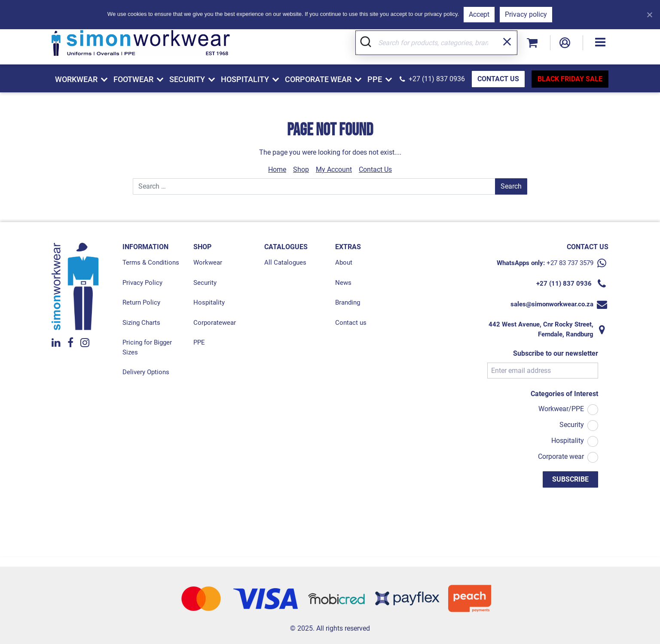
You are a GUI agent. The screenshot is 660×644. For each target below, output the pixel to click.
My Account (334, 169)
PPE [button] (375, 79)
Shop (301, 169)
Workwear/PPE (561, 409)
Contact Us (375, 169)
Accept (479, 14)
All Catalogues (285, 262)
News (343, 283)
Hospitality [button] (245, 79)
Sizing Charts (141, 323)
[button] (600, 43)
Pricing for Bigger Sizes (147, 347)
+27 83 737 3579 (570, 263)
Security (205, 283)
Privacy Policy (142, 283)
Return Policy (141, 302)
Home (277, 169)
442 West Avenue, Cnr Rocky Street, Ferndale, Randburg (541, 329)
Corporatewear (215, 323)
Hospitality (209, 302)
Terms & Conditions (151, 262)
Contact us (351, 323)
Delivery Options (146, 372)
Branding (348, 302)
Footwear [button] (133, 79)
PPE (199, 342)
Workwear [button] (76, 79)
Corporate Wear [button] (318, 79)
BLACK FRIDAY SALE (570, 79)
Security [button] (187, 79)
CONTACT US (498, 79)
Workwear (208, 262)
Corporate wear (561, 456)
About (344, 262)
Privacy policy (526, 14)
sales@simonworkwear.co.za (552, 304)
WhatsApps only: (521, 263)
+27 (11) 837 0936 (437, 79)
